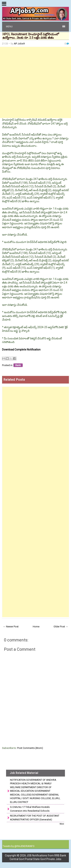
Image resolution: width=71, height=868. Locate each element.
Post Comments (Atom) (30, 748)
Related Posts (14, 380)
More (62, 824)
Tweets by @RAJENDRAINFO (19, 846)
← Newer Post (11, 627)
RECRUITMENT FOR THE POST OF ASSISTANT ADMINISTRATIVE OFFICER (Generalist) (35, 818)
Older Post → (61, 627)
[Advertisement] (35, 82)
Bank (18, 365)
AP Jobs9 (19, 44)
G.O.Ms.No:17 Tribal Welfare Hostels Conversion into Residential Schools (30, 809)
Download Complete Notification (21, 350)
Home (36, 627)
